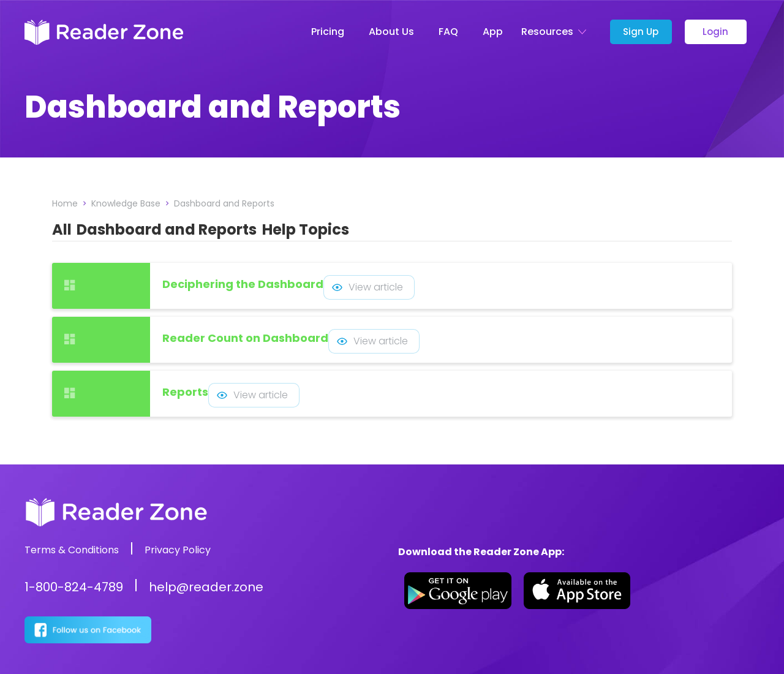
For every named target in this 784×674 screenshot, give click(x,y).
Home (65, 203)
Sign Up (641, 32)
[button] (556, 32)
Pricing (328, 32)
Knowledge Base (126, 203)
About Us (391, 32)
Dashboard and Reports (224, 203)
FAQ (448, 32)
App (493, 32)
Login (715, 32)
